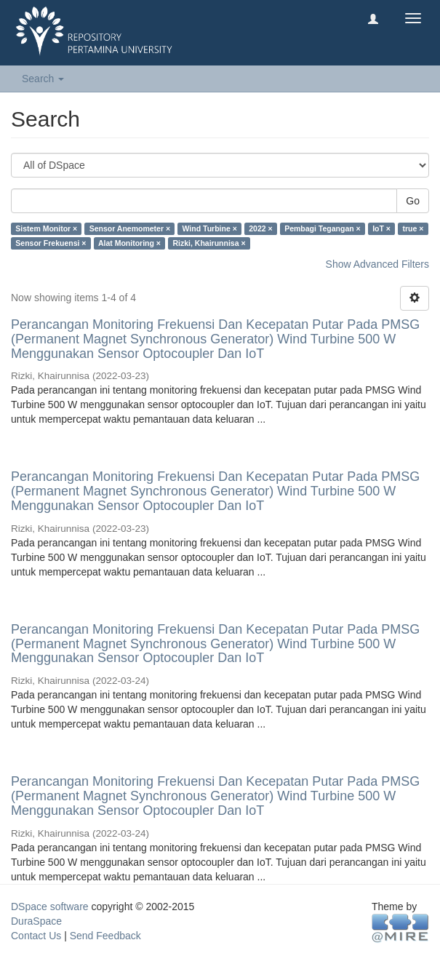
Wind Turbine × (210, 228)
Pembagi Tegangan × (323, 228)
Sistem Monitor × (46, 228)
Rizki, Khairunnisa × (209, 243)
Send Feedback (105, 936)
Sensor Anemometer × (130, 228)
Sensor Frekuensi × (51, 243)
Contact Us (36, 936)
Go (413, 201)
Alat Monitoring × (129, 243)
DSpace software (50, 907)
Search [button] (43, 79)
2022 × (260, 228)
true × (413, 228)
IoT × (381, 228)
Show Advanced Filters (377, 264)
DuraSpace (36, 921)
